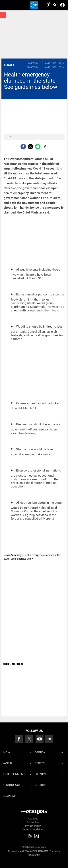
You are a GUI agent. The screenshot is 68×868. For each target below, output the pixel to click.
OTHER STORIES (13, 664)
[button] (5, 5)
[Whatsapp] (38, 147)
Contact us (33, 822)
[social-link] (45, 147)
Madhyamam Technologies (34, 851)
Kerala (9, 65)
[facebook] (23, 147)
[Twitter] (30, 147)
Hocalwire (34, 855)
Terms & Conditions (33, 829)
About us (33, 819)
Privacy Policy (33, 826)
